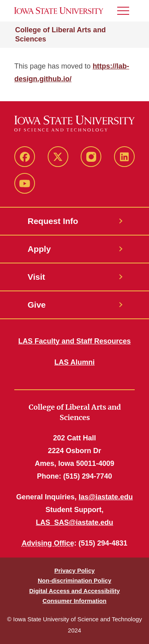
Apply (39, 249)
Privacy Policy (75, 570)
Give (37, 305)
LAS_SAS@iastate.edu (74, 522)
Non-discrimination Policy (74, 580)
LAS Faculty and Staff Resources (74, 341)
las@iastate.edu (106, 497)
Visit (37, 277)
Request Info (53, 221)
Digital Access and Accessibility (74, 591)
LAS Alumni (74, 362)
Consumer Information (74, 601)
